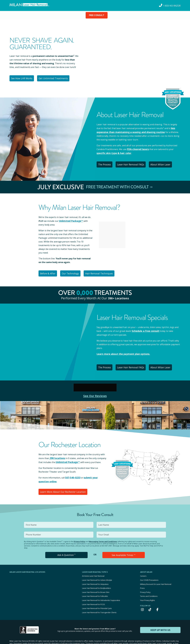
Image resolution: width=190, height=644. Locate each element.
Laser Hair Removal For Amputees (95, 576)
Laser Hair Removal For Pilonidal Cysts (97, 598)
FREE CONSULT (97, 15)
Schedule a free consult (144, 327)
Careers (143, 569)
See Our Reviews (95, 391)
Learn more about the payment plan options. (121, 350)
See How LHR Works (23, 78)
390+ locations (118, 295)
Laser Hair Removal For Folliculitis (95, 587)
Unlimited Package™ (70, 218)
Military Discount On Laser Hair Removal (156, 576)
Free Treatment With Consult (119, 185)
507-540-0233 (72, 473)
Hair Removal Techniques (104, 270)
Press (142, 580)
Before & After (49, 270)
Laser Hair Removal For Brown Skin (96, 583)
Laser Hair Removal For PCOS (93, 594)
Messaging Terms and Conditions (103, 535)
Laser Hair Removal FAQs (134, 162)
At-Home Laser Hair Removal (93, 569)
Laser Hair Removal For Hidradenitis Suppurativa (101, 591)
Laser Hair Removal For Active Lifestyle (97, 573)
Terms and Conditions (149, 587)
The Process (106, 162)
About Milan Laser (166, 162)
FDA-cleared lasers (137, 148)
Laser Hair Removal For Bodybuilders (97, 580)
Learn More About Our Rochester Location (63, 486)
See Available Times (124, 549)
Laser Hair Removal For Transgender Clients (99, 601)
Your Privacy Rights (148, 591)
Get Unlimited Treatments (56, 78)
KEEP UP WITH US (160, 619)
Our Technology (74, 270)
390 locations (56, 454)
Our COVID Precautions (149, 573)
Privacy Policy (80, 535)
